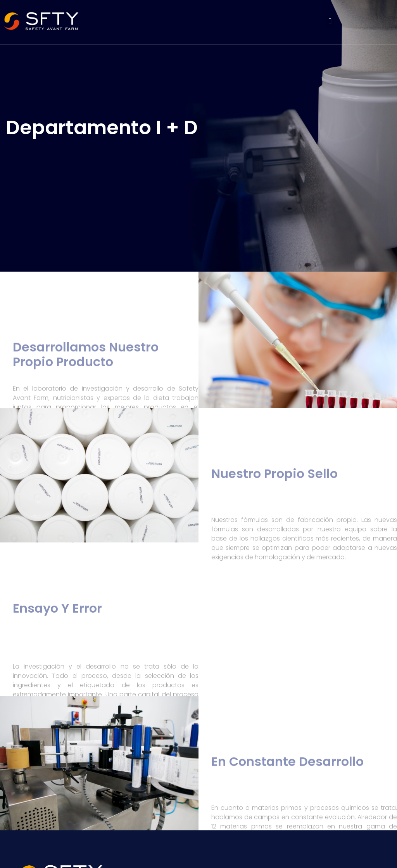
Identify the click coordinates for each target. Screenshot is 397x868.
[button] (330, 22)
